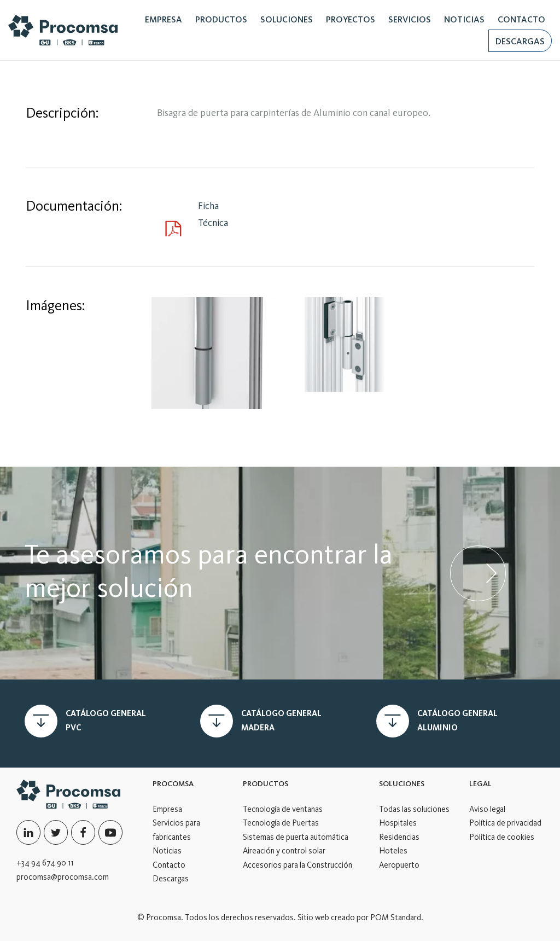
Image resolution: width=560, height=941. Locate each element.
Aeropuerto (399, 865)
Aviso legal (487, 809)
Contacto (169, 865)
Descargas (171, 879)
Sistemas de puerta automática (296, 837)
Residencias (399, 837)
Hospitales (398, 823)
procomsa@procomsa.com (63, 877)
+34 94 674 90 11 (45, 863)
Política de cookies (502, 837)
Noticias (167, 851)
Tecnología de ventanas (283, 809)
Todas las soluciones (414, 809)
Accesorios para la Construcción (297, 865)
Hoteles (393, 851)
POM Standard (396, 917)
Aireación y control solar (284, 851)
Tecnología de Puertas (281, 823)
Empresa (167, 809)
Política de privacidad (505, 823)
